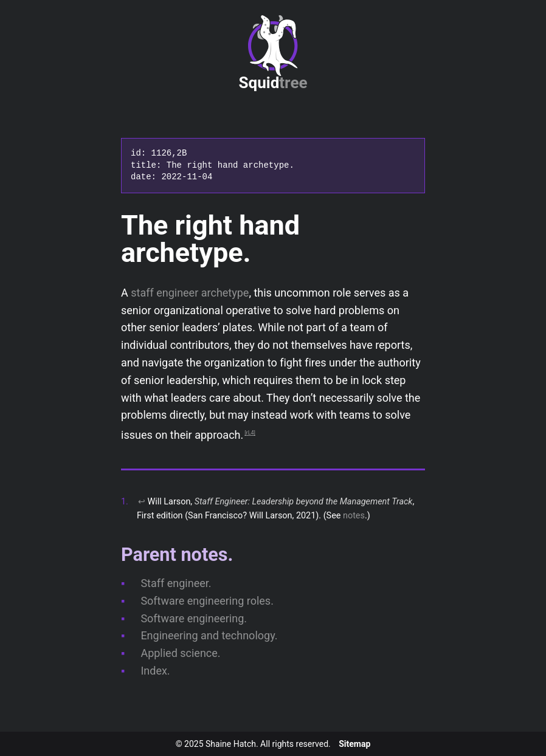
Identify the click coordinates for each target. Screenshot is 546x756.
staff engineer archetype (190, 293)
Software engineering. (194, 618)
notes (354, 516)
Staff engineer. (176, 583)
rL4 (250, 433)
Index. (155, 671)
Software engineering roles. (207, 601)
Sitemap (354, 744)
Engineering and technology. (209, 635)
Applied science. (180, 653)
